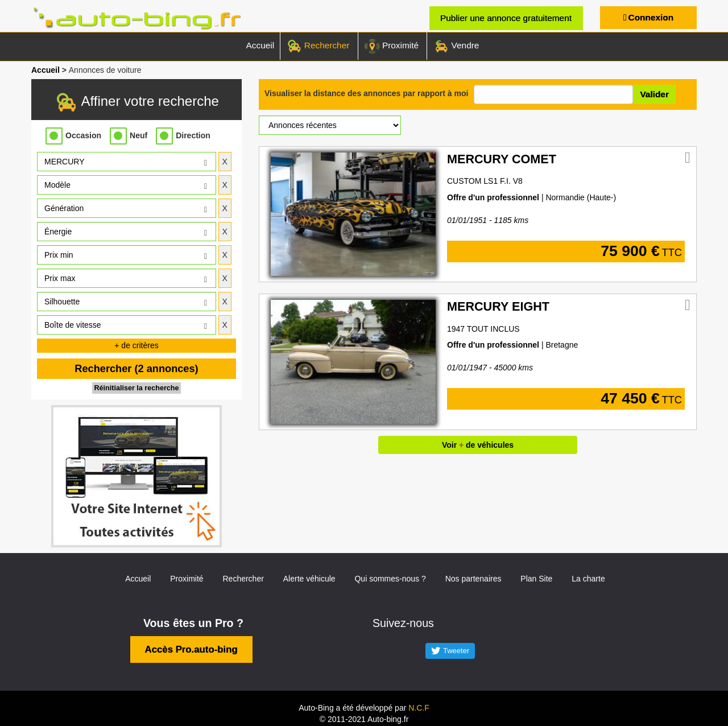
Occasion (83, 135)
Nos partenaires (473, 579)
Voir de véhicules (478, 445)
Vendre (456, 46)
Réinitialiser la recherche (136, 388)
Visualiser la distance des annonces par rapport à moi (366, 93)
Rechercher (318, 46)
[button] (127, 162)
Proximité (391, 46)
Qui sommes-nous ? (390, 579)
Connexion (651, 17)
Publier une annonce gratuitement (506, 18)
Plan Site (536, 579)
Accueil (260, 45)
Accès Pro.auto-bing (191, 649)
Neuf (138, 135)
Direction (193, 135)
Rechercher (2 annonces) (136, 369)
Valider (654, 94)
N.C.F (419, 708)
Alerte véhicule (309, 579)
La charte (588, 579)
